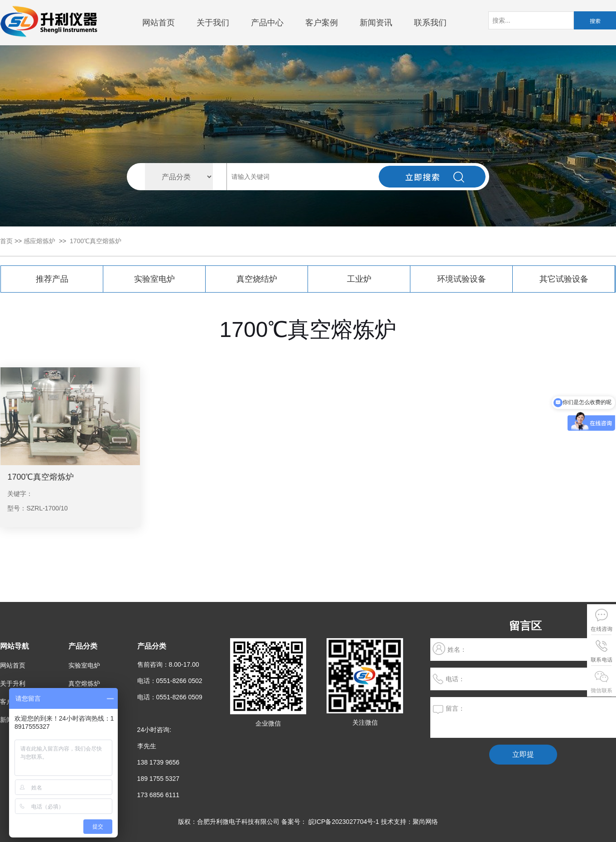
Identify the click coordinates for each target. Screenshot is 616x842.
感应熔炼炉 (39, 241)
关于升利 (13, 683)
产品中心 (267, 23)
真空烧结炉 (257, 279)
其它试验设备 (564, 279)
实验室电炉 (154, 279)
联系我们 (430, 23)
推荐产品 (52, 279)
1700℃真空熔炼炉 (96, 241)
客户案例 (322, 23)
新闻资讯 (376, 23)
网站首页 (159, 23)
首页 (6, 241)
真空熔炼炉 (84, 683)
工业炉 (359, 279)
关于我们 (213, 23)
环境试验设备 (462, 279)
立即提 (523, 754)
